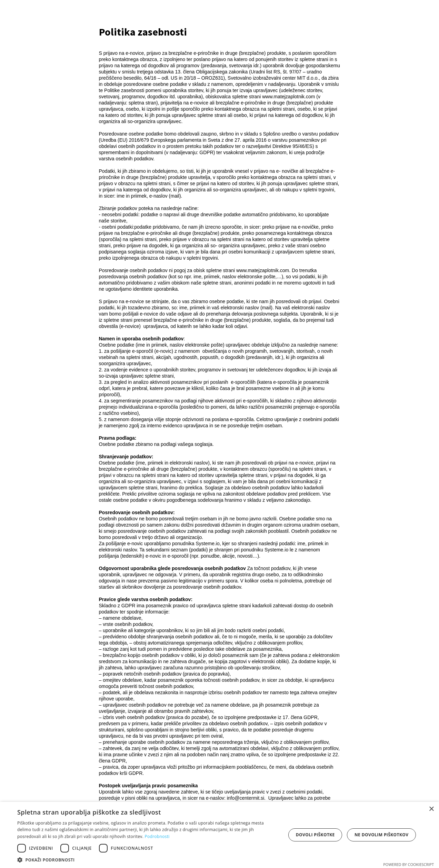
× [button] (431, 809)
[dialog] (219, 835)
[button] (148, 860)
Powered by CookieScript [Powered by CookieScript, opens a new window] (408, 864)
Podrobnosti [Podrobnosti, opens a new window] (157, 836)
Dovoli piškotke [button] (315, 835)
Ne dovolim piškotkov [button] (381, 835)
